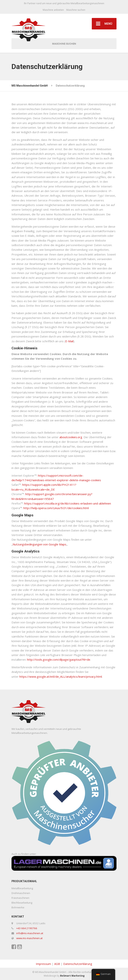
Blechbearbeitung (22, 903)
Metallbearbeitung (22, 888)
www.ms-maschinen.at (29, 938)
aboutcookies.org (71, 437)
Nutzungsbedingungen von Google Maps (39, 544)
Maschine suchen (76, 10)
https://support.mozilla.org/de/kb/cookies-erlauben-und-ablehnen (68, 503)
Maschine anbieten (53, 10)
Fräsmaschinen (20, 898)
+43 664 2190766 (27, 928)
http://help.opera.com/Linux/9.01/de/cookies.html (56, 508)
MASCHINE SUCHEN (64, 44)
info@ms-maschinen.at (30, 933)
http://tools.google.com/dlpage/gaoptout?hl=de (59, 660)
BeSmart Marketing (72, 976)
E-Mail (69, 341)
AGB (57, 964)
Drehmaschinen (21, 893)
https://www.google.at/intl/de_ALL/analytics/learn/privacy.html (61, 677)
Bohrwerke (18, 907)
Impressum (43, 964)
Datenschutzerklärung (78, 964)
